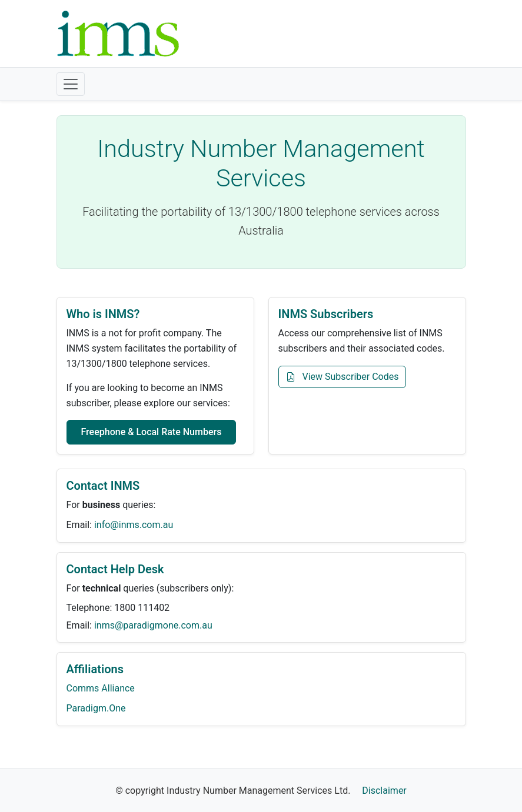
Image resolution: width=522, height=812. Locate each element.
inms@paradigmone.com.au (153, 625)
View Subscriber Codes (343, 377)
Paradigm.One (96, 708)
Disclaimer (384, 791)
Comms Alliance (101, 688)
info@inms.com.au (134, 525)
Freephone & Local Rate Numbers (152, 432)
